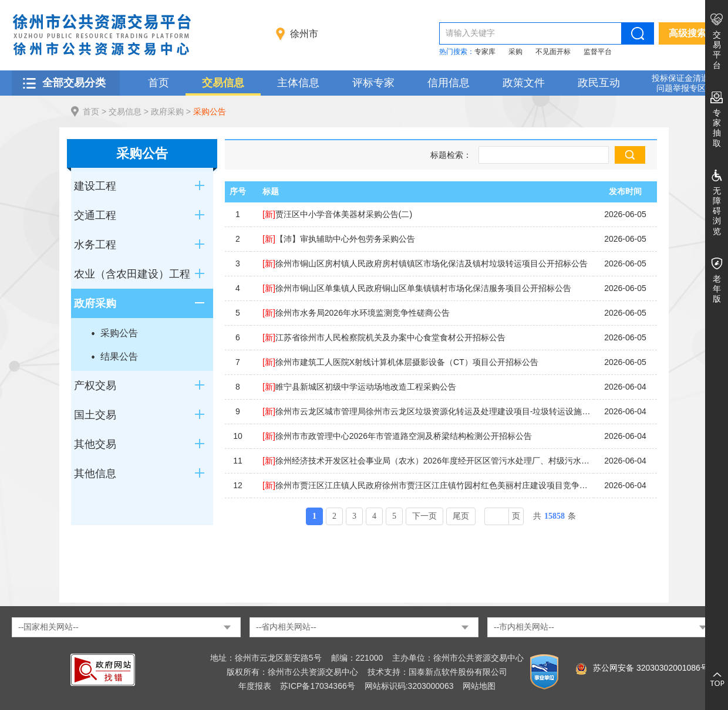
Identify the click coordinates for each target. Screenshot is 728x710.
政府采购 (167, 111)
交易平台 (717, 50)
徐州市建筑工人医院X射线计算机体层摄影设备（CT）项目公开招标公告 (400, 362)
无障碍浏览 (717, 211)
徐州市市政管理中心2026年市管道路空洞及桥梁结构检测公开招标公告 (397, 436)
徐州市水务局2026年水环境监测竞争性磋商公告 (356, 313)
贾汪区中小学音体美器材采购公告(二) (337, 214)
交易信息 (223, 83)
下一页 (424, 516)
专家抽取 (717, 128)
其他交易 (95, 444)
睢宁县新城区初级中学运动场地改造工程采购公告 (359, 387)
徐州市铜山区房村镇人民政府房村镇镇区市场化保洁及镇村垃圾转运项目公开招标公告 (425, 263)
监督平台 (598, 52)
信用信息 (449, 83)
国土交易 (95, 415)
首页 (159, 83)
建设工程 (95, 186)
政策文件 (524, 83)
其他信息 (95, 474)
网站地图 (479, 686)
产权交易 (95, 386)
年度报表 (255, 686)
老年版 (717, 289)
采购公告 (210, 111)
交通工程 (95, 215)
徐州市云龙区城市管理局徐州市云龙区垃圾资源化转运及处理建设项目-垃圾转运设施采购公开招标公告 (428, 411)
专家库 (485, 52)
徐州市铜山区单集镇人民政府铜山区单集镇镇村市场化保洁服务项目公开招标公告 (417, 288)
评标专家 (373, 83)
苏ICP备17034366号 (318, 686)
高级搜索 (687, 33)
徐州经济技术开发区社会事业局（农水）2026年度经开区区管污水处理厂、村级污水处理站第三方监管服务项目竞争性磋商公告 (428, 461)
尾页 (461, 516)
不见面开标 (553, 52)
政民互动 (599, 83)
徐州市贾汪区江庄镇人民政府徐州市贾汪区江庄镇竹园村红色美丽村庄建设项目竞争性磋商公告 (428, 485)
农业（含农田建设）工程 (132, 274)
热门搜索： (457, 52)
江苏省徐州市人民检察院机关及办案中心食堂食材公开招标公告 (384, 337)
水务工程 (95, 245)
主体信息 (298, 83)
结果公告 (119, 356)
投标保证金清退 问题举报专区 (680, 83)
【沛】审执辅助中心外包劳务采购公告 (339, 239)
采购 (515, 52)
